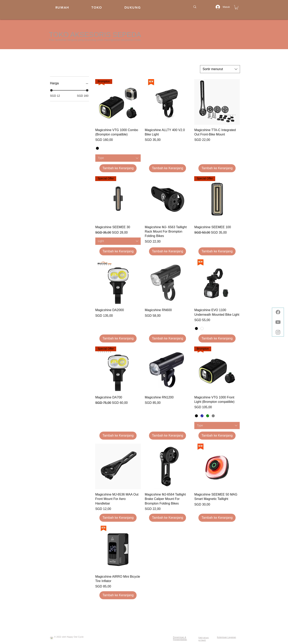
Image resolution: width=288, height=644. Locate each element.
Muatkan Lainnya (168, 610)
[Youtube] (278, 322)
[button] (236, 7)
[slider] (51, 90)
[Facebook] (278, 312)
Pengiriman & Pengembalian (180, 638)
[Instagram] (278, 332)
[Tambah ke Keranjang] (118, 168)
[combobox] (220, 69)
